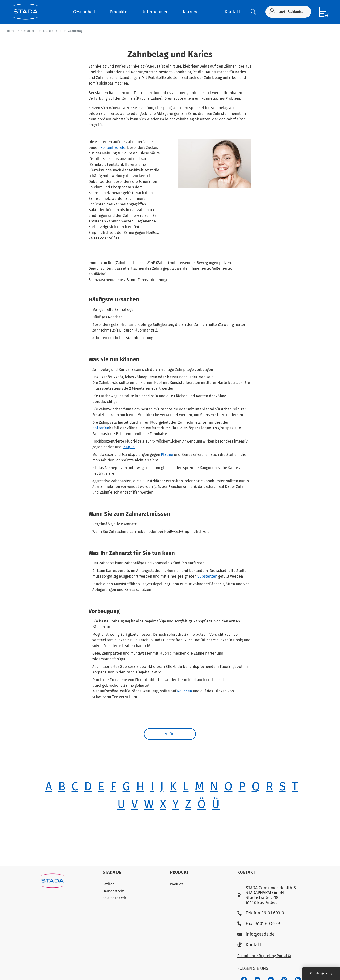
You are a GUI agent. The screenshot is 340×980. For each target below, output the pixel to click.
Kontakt (233, 12)
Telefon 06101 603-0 (261, 913)
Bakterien (101, 428)
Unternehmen (155, 12)
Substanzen (207, 576)
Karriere (191, 12)
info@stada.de (256, 934)
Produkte (119, 12)
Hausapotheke (114, 891)
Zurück (170, 734)
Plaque (129, 447)
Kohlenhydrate (113, 147)
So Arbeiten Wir (114, 898)
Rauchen (185, 691)
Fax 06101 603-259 (259, 924)
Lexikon (108, 884)
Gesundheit (84, 12)
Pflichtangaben (321, 973)
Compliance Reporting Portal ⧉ (264, 956)
